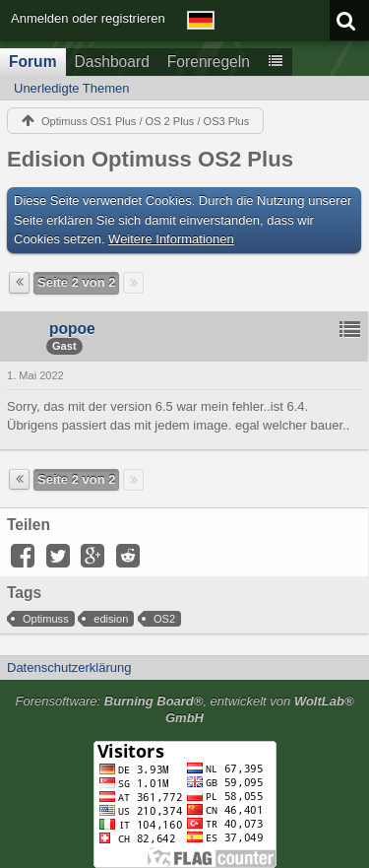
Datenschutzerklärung (69, 668)
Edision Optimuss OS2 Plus (150, 159)
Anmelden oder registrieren (88, 18)
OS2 (164, 619)
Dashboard (112, 62)
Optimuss (46, 619)
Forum (33, 62)
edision (111, 619)
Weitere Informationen (171, 239)
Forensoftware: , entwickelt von (184, 709)
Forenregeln (209, 62)
